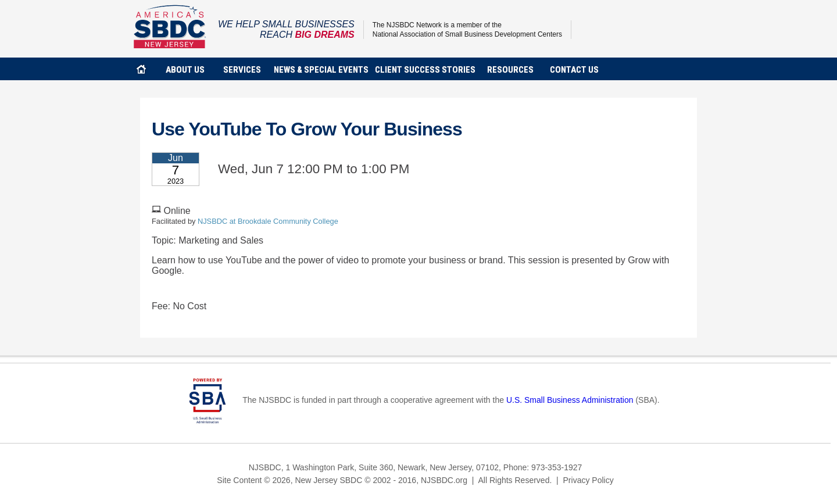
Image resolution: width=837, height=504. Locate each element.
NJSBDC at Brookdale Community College (268, 221)
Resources (510, 70)
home (141, 69)
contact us (574, 70)
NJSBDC (170, 26)
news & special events (321, 70)
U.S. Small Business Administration (570, 401)
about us (185, 70)
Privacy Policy (589, 480)
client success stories (425, 70)
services (242, 70)
